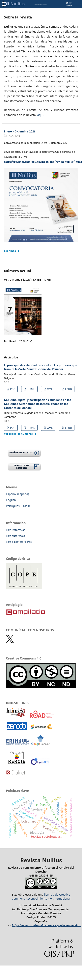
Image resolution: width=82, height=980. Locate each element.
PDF (12, 389)
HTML (31, 389)
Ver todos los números (18, 434)
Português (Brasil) (18, 506)
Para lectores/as (15, 530)
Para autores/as (15, 536)
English (11, 500)
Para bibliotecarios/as (19, 542)
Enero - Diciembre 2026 (20, 131)
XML (50, 389)
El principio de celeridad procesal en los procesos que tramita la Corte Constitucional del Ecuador (41, 367)
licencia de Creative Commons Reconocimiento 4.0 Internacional (41, 896)
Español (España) (17, 494)
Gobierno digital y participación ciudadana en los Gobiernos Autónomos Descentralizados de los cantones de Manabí (38, 404)
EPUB (68, 389)
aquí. (41, 115)
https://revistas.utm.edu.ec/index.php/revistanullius (46, 925)
